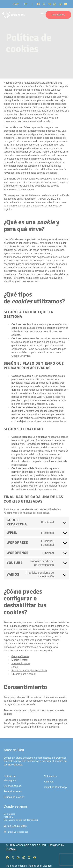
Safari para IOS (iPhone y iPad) (29, 670)
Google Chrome (20, 656)
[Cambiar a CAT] (16, 4)
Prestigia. (11, 849)
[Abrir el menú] (42, 15)
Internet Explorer (21, 663)
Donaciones (58, 15)
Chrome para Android (24, 674)
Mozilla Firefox (20, 660)
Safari (15, 667)
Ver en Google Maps (15, 826)
